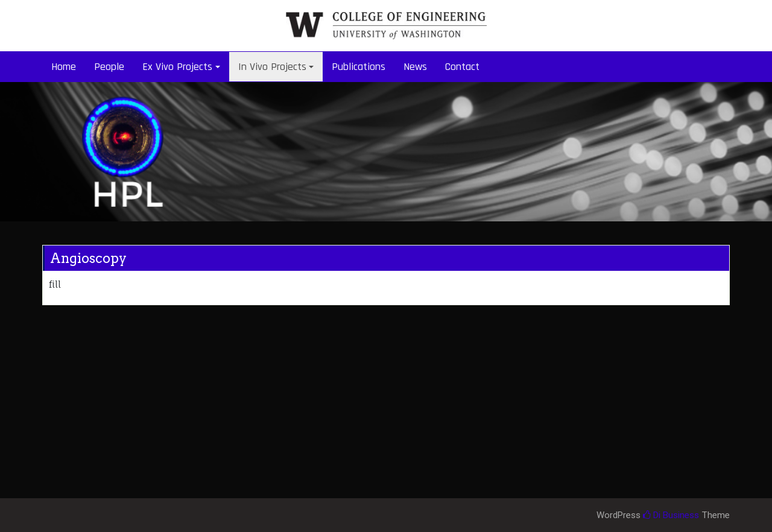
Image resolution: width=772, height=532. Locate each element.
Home (64, 67)
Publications (359, 67)
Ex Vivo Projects (177, 67)
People (109, 67)
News (415, 67)
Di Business (671, 515)
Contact (462, 67)
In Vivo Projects (272, 67)
